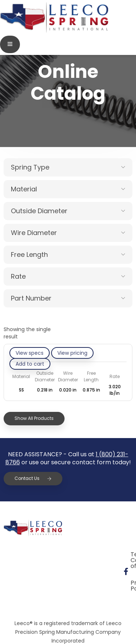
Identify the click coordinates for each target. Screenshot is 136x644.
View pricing (72, 353)
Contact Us (33, 478)
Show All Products (34, 418)
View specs (30, 353)
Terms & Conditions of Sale (51, 554)
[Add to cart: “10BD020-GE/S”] (30, 364)
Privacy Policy (32, 571)
